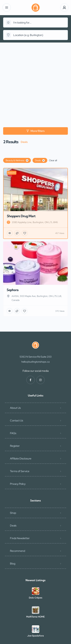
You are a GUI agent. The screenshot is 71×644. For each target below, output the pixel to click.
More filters (35, 131)
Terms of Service (20, 471)
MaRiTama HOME (35, 617)
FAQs (13, 433)
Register (15, 446)
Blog (13, 564)
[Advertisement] (35, 80)
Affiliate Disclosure (21, 459)
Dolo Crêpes (36, 598)
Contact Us (17, 421)
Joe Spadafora (35, 636)
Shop (13, 513)
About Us (15, 408)
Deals (13, 526)
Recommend (18, 551)
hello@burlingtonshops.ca (35, 362)
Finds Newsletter (20, 538)
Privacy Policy (18, 484)
